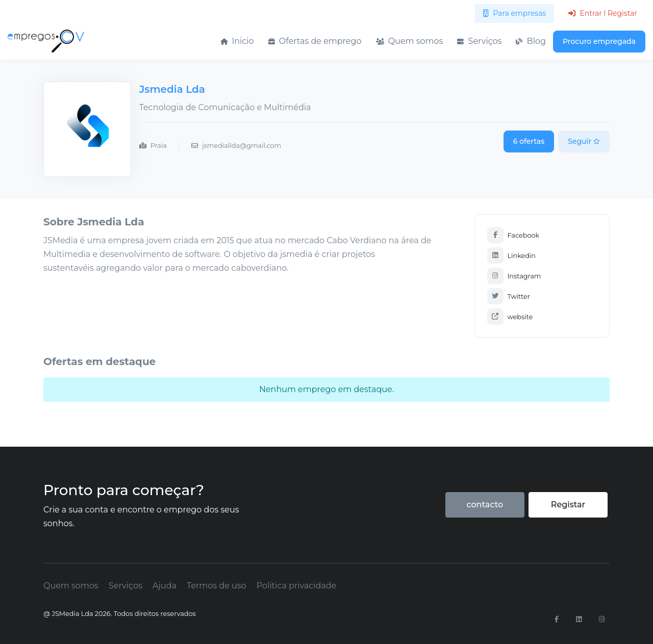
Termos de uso (217, 586)
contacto (485, 505)
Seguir (584, 141)
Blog (531, 41)
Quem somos (410, 41)
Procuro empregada (599, 41)
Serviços (479, 41)
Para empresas (514, 13)
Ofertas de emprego (315, 41)
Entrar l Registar (603, 13)
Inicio (237, 41)
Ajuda (165, 586)
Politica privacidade (296, 586)
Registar (568, 505)
